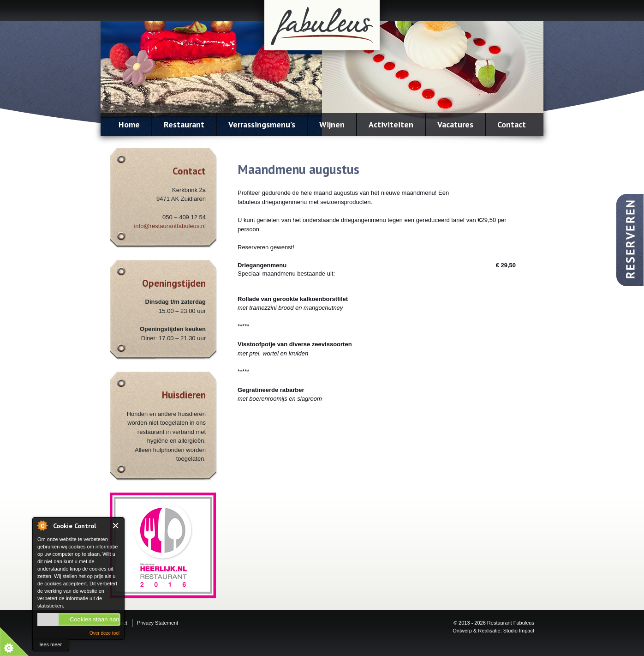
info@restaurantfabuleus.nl (170, 226)
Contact (512, 124)
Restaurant (184, 124)
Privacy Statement (158, 623)
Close (116, 526)
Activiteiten (391, 124)
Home (129, 124)
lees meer (51, 644)
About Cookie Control (42, 525)
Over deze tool (104, 633)
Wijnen (332, 124)
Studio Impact (519, 631)
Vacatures (455, 124)
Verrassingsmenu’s (262, 124)
